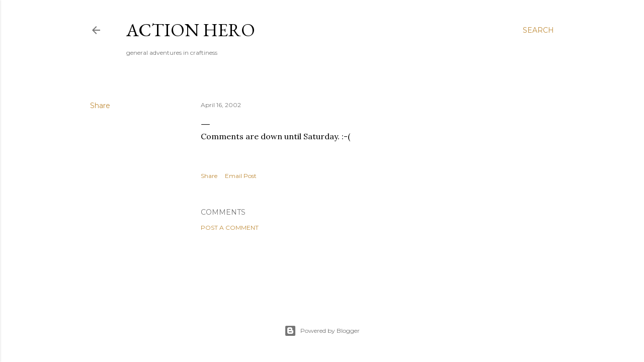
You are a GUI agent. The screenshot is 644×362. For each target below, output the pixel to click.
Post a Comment (230, 228)
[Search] (538, 30)
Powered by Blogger (322, 331)
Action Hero (191, 30)
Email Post (241, 176)
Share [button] (100, 106)
